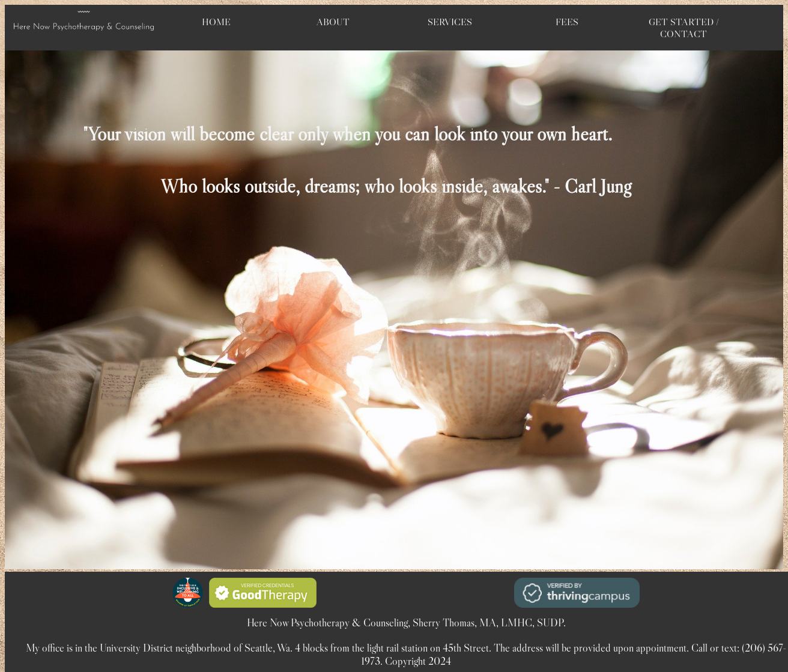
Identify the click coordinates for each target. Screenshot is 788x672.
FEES (567, 22)
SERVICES (450, 22)
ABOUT (333, 22)
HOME (216, 22)
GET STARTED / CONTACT (684, 28)
